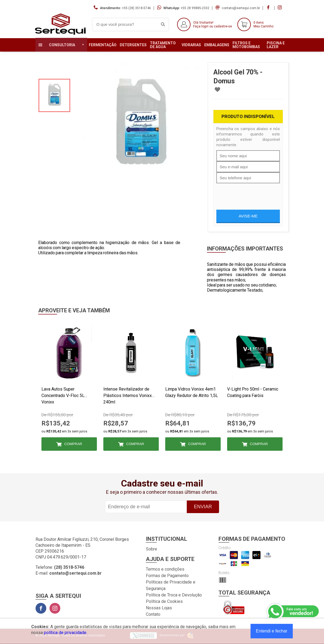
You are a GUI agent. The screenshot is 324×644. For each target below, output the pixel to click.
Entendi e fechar (272, 631)
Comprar (73, 444)
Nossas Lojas (159, 608)
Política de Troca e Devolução (174, 595)
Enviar (203, 507)
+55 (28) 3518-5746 (136, 8)
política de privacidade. (66, 633)
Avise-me (248, 216)
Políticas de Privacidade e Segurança (171, 585)
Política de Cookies (164, 601)
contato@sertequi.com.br (241, 8)
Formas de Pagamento (167, 576)
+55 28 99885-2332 (195, 8)
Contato (153, 614)
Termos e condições (165, 569)
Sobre (152, 549)
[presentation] (257, 194)
